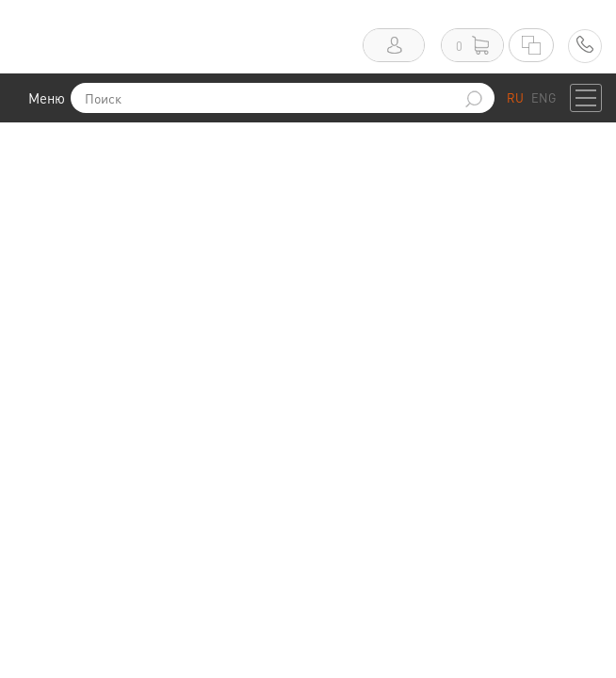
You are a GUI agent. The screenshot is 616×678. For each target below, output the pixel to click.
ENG (543, 97)
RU (515, 97)
